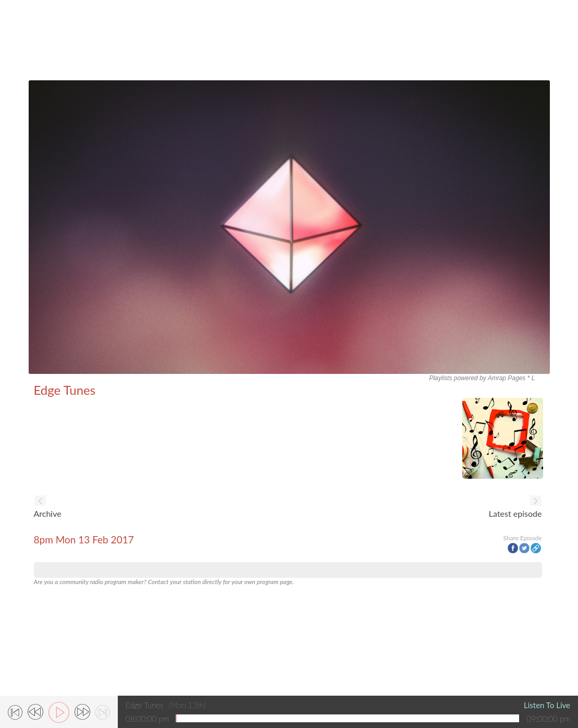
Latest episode (515, 513)
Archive (48, 513)
